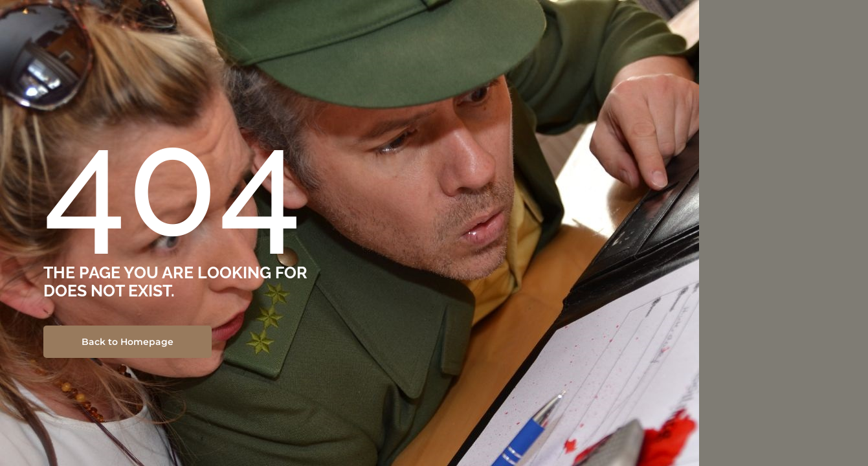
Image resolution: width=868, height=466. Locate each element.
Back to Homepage (128, 342)
